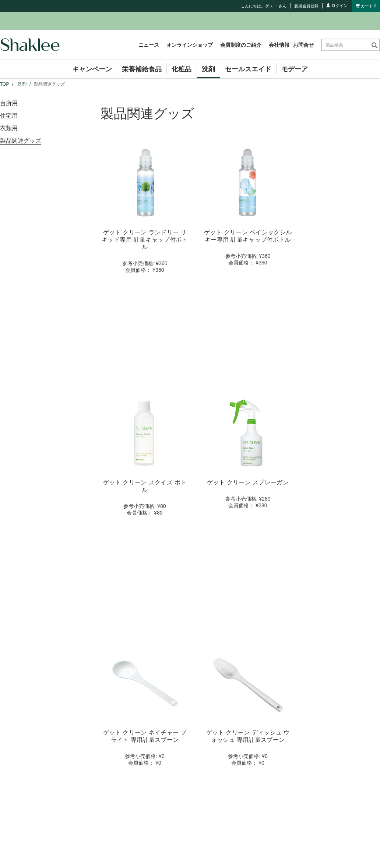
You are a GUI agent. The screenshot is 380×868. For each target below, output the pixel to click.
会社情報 (279, 45)
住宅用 (9, 116)
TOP (4, 84)
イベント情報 (130, 714)
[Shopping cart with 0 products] (366, 6)
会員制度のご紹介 (241, 45)
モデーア (295, 69)
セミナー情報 (130, 725)
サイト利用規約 (184, 764)
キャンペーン (92, 69)
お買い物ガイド (224, 714)
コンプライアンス (227, 704)
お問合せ (303, 45)
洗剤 (208, 69)
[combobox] (346, 45)
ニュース (149, 45)
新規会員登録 (306, 6)
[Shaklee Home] (30, 45)
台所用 (9, 103)
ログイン (337, 6)
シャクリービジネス (230, 693)
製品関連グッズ (21, 141)
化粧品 (182, 69)
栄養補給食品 (142, 69)
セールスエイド (248, 69)
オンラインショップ (190, 45)
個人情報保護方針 (226, 764)
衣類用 (9, 128)
